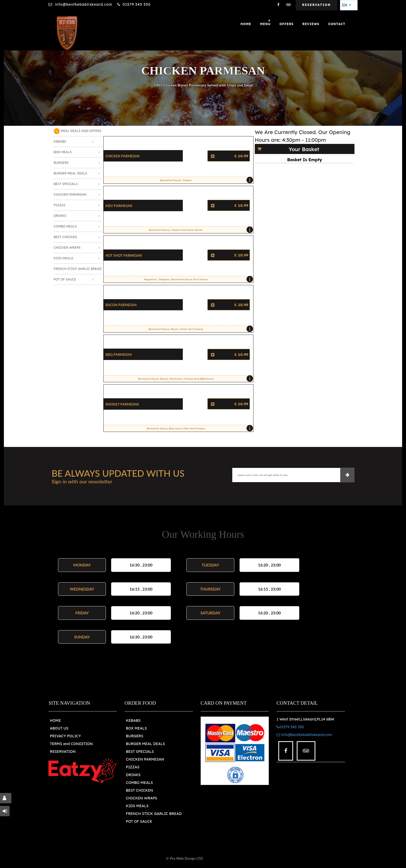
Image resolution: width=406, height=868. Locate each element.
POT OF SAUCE (139, 821)
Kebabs (60, 141)
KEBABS (133, 720)
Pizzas (59, 205)
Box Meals (63, 152)
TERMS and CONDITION (71, 744)
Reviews (311, 24)
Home (246, 24)
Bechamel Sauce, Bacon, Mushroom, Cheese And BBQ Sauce (194, 379)
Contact (337, 24)
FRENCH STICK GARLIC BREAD (154, 814)
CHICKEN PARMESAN (145, 759)
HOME (55, 720)
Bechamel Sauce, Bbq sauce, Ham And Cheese (199, 428)
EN (347, 5)
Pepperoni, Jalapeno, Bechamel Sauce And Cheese (197, 279)
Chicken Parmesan (70, 194)
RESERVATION (63, 752)
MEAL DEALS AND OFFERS (77, 131)
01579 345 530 (137, 4)
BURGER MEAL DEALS (145, 744)
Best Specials (66, 184)
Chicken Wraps (67, 248)
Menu (265, 24)
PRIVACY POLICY (65, 736)
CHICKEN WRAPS (142, 798)
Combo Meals (65, 226)
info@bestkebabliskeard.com (83, 4)
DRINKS (133, 775)
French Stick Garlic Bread (78, 269)
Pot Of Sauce (65, 279)
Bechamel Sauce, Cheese (205, 180)
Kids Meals (63, 258)
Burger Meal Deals (70, 173)
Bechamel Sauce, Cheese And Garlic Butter (200, 230)
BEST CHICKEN (139, 790)
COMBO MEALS (139, 783)
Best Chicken (65, 237)
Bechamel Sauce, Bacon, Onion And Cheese (200, 329)
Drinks (60, 216)
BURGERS (135, 736)
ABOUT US (59, 728)
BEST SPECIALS (140, 752)
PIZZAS (133, 767)
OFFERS (286, 24)
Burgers (61, 163)
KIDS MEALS (137, 806)
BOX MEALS (136, 728)
